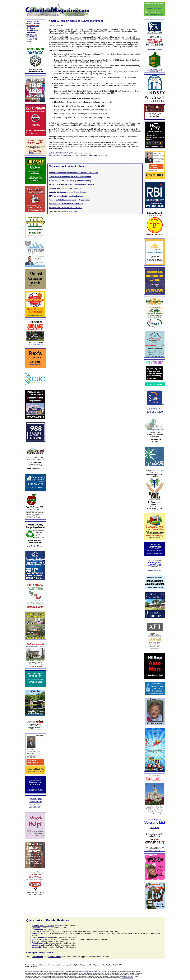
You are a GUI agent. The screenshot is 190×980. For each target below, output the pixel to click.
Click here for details (35, 153)
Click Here (155, 828)
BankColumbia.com (155, 70)
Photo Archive (33, 37)
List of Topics (32, 35)
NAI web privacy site (127, 978)
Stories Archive (33, 39)
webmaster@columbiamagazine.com (90, 972)
